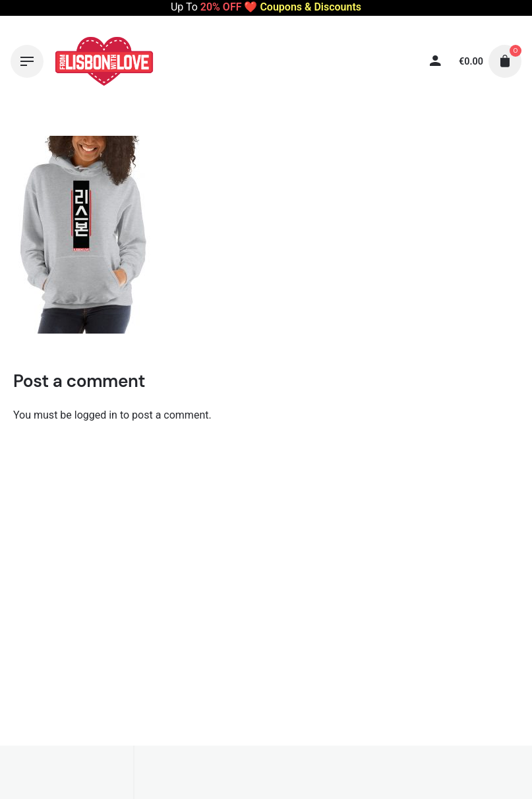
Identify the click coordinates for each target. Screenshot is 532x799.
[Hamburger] (27, 61)
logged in (96, 415)
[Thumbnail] (104, 61)
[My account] (391, 61)
